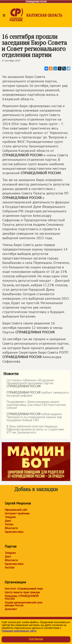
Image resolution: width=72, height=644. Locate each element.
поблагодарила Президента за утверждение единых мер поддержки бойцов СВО (33, 417)
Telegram (10, 517)
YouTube (10, 568)
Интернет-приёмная (17, 513)
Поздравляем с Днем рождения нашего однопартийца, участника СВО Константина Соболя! (35, 405)
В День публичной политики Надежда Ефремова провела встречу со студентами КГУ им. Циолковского (34, 430)
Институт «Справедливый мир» (24, 589)
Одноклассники (14, 532)
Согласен (36, 639)
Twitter (9, 524)
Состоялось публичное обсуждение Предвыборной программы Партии (29, 383)
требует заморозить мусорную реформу (36, 394)
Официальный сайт (16, 510)
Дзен (8, 521)
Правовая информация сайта (19, 631)
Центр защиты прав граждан (22, 592)
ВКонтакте (11, 528)
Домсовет (11, 609)
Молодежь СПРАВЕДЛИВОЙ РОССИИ (22, 597)
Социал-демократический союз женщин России (24, 604)
